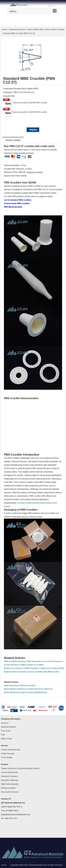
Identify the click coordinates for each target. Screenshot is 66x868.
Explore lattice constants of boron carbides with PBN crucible (32, 672)
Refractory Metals (8, 788)
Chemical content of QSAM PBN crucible (30, 103)
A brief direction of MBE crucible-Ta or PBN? (24, 665)
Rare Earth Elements (10, 792)
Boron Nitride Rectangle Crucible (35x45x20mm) (25, 692)
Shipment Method (8, 727)
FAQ (3, 735)
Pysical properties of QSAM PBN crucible (30, 112)
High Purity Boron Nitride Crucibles (20, 686)
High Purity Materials (10, 784)
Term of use (6, 731)
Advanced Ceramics (17, 29)
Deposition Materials (9, 780)
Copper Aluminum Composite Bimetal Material (20, 768)
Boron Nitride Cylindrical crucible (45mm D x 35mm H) (28, 689)
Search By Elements (9, 772)
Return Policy (7, 739)
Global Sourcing (8, 754)
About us (5, 723)
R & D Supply (7, 757)
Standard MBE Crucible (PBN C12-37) (19, 34)
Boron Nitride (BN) (35, 29)
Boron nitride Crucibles (55, 29)
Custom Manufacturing (10, 750)
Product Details (13, 140)
